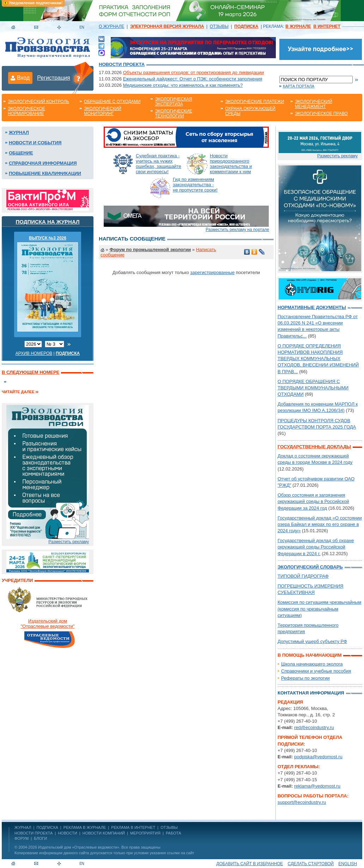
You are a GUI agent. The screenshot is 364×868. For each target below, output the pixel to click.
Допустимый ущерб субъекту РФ (312, 641)
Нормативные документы (312, 307)
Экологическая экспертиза (173, 102)
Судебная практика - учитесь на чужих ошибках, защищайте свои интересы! (159, 164)
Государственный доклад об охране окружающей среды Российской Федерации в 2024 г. (316, 547)
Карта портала (299, 86)
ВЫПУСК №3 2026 (48, 238)
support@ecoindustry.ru (302, 802)
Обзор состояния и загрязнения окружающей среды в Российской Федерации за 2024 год (313, 501)
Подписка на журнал (48, 222)
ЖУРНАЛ (23, 827)
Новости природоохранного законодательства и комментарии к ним (231, 164)
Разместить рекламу (69, 542)
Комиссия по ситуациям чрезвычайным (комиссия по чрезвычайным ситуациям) (319, 609)
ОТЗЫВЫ (219, 26)
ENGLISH (348, 864)
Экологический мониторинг (103, 111)
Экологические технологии (173, 114)
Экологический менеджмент (314, 104)
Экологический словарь (310, 567)
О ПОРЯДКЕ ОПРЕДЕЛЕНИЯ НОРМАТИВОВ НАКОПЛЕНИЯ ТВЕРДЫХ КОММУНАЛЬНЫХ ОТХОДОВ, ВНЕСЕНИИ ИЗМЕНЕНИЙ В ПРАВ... (318, 359)
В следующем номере (31, 372)
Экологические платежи (254, 102)
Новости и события (35, 143)
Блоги (40, 838)
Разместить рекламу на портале (237, 230)
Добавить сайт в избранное (250, 864)
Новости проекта (122, 64)
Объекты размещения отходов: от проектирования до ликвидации (193, 72)
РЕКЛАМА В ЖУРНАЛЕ (85, 827)
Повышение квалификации (45, 173)
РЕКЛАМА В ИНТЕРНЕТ (133, 827)
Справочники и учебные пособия (316, 671)
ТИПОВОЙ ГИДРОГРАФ (303, 576)
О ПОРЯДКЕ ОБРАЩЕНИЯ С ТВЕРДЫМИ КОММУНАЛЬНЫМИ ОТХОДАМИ (313, 388)
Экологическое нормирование (26, 111)
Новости (67, 833)
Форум (22, 838)
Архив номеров (34, 353)
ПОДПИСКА (47, 827)
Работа (173, 833)
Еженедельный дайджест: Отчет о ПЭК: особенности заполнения (193, 79)
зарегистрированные (212, 272)
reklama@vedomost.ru (317, 786)
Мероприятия (145, 833)
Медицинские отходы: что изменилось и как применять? (183, 85)
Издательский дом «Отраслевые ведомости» (79, 847)
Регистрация (54, 78)
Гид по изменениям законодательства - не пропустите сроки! (195, 185)
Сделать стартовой (311, 864)
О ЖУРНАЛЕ (111, 26)
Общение (21, 153)
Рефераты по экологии (305, 678)
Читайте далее (18, 392)
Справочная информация (43, 163)
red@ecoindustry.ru (314, 727)
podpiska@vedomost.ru (318, 757)
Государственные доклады (314, 447)
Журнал (19, 132)
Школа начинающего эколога (312, 664)
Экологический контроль (38, 102)
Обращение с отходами (112, 102)
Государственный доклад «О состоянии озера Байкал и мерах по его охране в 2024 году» (320, 524)
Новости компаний (104, 833)
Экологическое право (321, 114)
